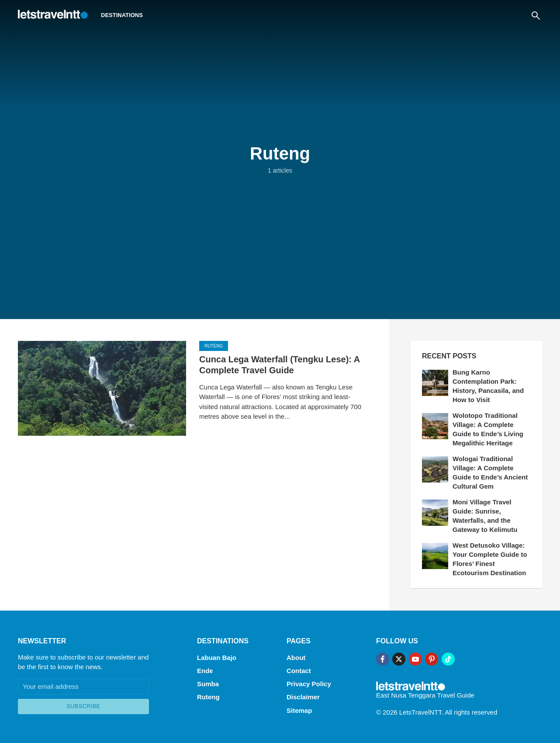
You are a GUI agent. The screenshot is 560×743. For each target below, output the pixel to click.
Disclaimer (303, 696)
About (296, 657)
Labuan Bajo (217, 657)
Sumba (208, 683)
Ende (205, 670)
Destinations (122, 15)
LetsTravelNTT (420, 712)
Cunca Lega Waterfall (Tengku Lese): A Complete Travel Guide (279, 365)
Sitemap (299, 709)
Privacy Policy (309, 683)
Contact (299, 670)
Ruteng (214, 346)
